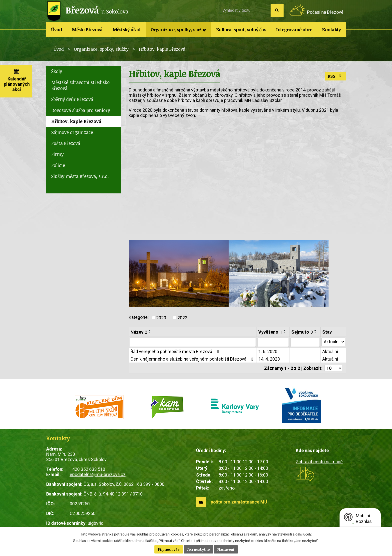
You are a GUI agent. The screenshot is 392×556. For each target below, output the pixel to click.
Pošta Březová (66, 143)
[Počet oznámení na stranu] (333, 368)
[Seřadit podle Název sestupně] (150, 332)
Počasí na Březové (325, 12)
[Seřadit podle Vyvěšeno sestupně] (285, 332)
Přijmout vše (169, 549)
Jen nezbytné (198, 549)
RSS (335, 76)
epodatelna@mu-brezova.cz (98, 474)
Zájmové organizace (72, 132)
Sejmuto (302, 332)
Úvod (57, 29)
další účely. (304, 534)
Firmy (57, 154)
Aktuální (330, 352)
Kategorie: (139, 317)
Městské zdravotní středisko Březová (80, 85)
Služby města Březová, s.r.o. (80, 176)
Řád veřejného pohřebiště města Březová (176, 352)
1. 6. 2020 (268, 352)
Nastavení (226, 549)
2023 (182, 318)
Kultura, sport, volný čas (241, 29)
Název (139, 332)
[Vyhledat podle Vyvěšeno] (273, 342)
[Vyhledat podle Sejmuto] (305, 342)
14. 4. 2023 (269, 359)
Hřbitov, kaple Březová (76, 121)
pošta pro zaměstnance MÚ (239, 502)
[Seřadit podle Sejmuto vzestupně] (316, 330)
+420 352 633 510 (87, 469)
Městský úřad (127, 29)
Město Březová (87, 29)
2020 (161, 318)
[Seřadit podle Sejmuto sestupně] (316, 332)
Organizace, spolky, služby (178, 29)
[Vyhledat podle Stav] (333, 342)
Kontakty (331, 29)
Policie (58, 165)
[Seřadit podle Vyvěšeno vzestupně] (285, 330)
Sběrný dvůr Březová (72, 99)
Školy (57, 71)
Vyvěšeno (270, 332)
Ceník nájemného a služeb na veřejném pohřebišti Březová (193, 359)
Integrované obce (294, 29)
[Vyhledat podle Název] (193, 342)
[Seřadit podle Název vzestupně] (150, 330)
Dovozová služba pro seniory (81, 110)
